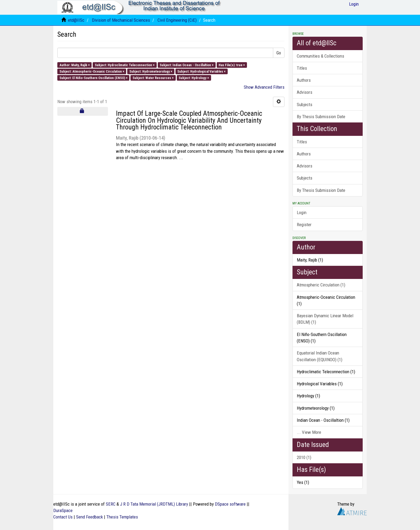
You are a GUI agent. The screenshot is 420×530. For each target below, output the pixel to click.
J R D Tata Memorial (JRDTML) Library (154, 504)
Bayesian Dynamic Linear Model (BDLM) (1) (325, 319)
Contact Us (63, 517)
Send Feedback (89, 517)
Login (302, 212)
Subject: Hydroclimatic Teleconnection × (125, 65)
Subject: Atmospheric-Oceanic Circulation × (92, 71)
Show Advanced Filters (264, 87)
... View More (309, 432)
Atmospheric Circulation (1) (321, 285)
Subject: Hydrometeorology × (151, 71)
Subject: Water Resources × (153, 78)
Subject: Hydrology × (194, 78)
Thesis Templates (122, 517)
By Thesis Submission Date (321, 117)
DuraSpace (63, 510)
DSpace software (230, 504)
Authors (304, 80)
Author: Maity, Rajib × (75, 65)
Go (279, 53)
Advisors (305, 92)
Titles (302, 68)
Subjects (305, 104)
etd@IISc (76, 20)
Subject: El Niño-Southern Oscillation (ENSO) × (93, 78)
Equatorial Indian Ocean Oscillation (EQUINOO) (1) (320, 356)
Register (304, 225)
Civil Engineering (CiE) (177, 20)
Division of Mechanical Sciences (121, 20)
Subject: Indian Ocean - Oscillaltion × (187, 65)
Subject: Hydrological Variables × (201, 71)
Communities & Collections (320, 56)
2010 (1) (304, 457)
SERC (111, 504)
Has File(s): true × (232, 65)
